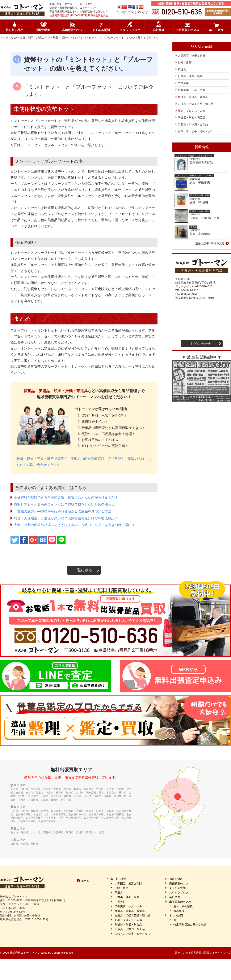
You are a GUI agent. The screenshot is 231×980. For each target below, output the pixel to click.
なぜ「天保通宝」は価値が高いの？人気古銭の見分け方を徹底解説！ (66, 518)
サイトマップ (223, 953)
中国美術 (183, 83)
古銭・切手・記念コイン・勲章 (39, 38)
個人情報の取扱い (201, 953)
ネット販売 (216, 30)
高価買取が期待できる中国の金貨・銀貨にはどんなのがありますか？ (66, 497)
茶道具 (182, 69)
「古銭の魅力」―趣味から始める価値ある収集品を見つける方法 (63, 511)
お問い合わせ (201, 344)
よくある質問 (101, 30)
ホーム (85, 881)
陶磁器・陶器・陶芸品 (192, 117)
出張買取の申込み (188, 30)
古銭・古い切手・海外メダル (196, 131)
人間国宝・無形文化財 (192, 56)
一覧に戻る (83, 570)
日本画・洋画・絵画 (190, 76)
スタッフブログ (130, 30)
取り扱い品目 (15, 30)
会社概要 (159, 30)
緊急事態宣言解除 (201, 163)
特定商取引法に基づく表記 (190, 925)
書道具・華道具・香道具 (193, 97)
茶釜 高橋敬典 (200, 234)
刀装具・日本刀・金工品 (193, 124)
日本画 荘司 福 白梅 (205, 218)
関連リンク (182, 953)
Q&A (14, 38)
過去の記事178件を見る (210, 243)
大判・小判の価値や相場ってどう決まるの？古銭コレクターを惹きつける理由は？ (76, 525)
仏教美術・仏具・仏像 (192, 90)
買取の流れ (43, 30)
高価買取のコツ (72, 30)
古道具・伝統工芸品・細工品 (196, 104)
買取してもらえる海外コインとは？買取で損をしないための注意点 (64, 504)
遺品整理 (179, 911)
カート (178, 920)
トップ (4, 38)
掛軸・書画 (185, 63)
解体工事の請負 (183, 906)
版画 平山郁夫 (201, 182)
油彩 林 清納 (200, 202)
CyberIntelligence (62, 953)
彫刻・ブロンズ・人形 (192, 111)
